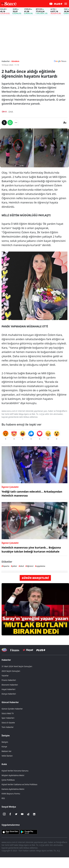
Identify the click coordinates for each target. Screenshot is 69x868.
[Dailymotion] (28, 814)
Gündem (15, 61)
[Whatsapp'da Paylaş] (10, 123)
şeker (15, 566)
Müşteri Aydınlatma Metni (13, 775)
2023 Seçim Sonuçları (11, 671)
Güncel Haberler (10, 702)
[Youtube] (22, 814)
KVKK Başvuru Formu (11, 794)
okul (22, 566)
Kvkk (4, 764)
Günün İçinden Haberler (12, 709)
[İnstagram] (4, 814)
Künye (4, 747)
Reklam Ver (7, 751)
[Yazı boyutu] (65, 123)
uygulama (41, 566)
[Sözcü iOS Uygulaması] (10, 832)
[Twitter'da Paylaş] (4, 123)
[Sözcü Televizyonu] (4, 650)
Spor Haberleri (8, 718)
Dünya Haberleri (9, 694)
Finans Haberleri (9, 680)
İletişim (6, 736)
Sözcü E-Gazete (8, 723)
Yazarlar (5, 676)
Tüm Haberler (8, 727)
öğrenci (30, 566)
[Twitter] (16, 814)
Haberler (6, 660)
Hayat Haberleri (8, 689)
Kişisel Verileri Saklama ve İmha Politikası (19, 784)
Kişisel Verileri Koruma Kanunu (15, 771)
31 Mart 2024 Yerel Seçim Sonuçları (17, 666)
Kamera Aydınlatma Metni (13, 789)
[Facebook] (10, 814)
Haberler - (6, 61)
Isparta (6, 566)
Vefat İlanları (7, 756)
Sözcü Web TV (8, 713)
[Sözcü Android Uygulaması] (29, 832)
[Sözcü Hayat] (28, 650)
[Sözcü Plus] (41, 650)
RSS (3, 798)
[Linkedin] (34, 814)
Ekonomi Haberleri (10, 685)
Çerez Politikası (8, 780)
